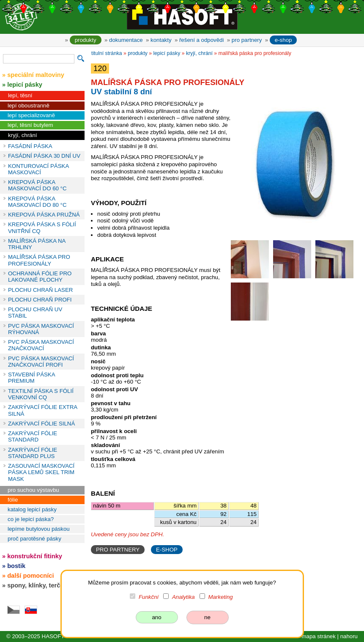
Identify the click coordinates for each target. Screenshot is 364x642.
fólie (13, 500)
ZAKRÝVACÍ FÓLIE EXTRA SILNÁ (42, 410)
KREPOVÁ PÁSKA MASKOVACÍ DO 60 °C (37, 185)
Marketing (220, 597)
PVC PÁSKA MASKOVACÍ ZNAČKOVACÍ (41, 345)
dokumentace (126, 40)
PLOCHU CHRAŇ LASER (40, 290)
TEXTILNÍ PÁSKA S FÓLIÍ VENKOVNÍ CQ (41, 394)
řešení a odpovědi (201, 40)
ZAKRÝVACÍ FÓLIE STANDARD (33, 436)
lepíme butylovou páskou (39, 529)
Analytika (183, 597)
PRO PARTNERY (118, 550)
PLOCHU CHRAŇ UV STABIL (35, 313)
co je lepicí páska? (31, 519)
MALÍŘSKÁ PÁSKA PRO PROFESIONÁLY (39, 260)
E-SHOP (167, 550)
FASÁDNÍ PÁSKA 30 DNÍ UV (44, 156)
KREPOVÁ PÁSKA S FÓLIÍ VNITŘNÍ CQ (42, 228)
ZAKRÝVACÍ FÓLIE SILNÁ (41, 424)
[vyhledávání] (39, 59)
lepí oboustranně (29, 106)
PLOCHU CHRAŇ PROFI (40, 300)
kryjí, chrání (23, 135)
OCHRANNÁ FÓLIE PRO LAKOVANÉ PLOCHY (40, 277)
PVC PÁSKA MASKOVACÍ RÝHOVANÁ (41, 329)
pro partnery (247, 40)
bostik (16, 566)
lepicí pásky (167, 53)
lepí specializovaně (31, 115)
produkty (86, 40)
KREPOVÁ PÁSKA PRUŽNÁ (44, 215)
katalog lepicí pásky (32, 509)
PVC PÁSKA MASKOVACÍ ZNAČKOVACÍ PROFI (41, 362)
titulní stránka (107, 53)
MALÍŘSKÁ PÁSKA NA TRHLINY (37, 244)
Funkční (149, 597)
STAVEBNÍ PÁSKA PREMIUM (31, 378)
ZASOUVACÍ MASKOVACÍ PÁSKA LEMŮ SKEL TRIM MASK (41, 472)
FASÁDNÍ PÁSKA (30, 146)
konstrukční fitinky (35, 556)
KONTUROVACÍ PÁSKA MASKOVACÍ (38, 169)
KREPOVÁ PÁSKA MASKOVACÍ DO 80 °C (37, 202)
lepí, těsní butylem (30, 125)
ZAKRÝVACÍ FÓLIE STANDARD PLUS (33, 453)
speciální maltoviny (36, 75)
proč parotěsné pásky (34, 539)
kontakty (161, 40)
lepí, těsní (20, 95)
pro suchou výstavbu (33, 490)
